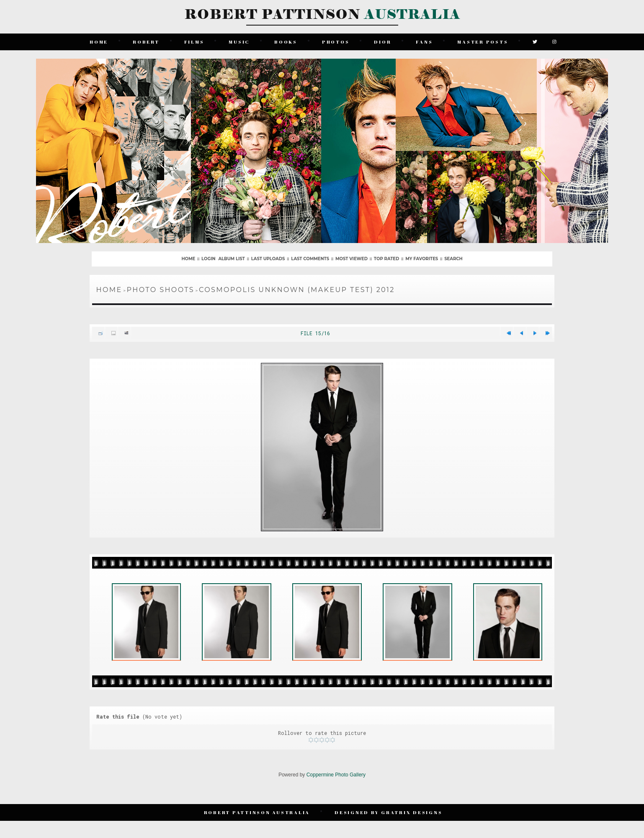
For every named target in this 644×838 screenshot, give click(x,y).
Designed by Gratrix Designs (388, 812)
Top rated (386, 259)
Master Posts (483, 42)
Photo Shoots (161, 290)
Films (194, 42)
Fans (424, 42)
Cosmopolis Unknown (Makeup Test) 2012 (297, 290)
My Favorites (422, 259)
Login (208, 259)
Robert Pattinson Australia (257, 812)
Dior (383, 42)
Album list (231, 259)
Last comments (310, 259)
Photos (336, 42)
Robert (146, 42)
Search (453, 259)
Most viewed (352, 259)
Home (99, 42)
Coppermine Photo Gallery (336, 775)
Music (239, 42)
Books (286, 42)
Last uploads (268, 259)
